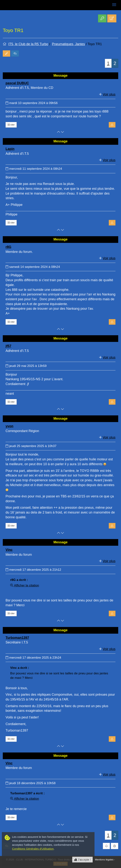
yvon (9, 426)
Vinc (9, 550)
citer (11, 125)
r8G (8, 247)
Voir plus (109, 94)
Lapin (10, 149)
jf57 (8, 346)
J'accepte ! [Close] (82, 860)
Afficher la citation (27, 585)
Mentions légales (104, 860)
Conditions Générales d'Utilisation (33, 849)
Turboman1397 (17, 638)
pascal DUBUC (17, 83)
